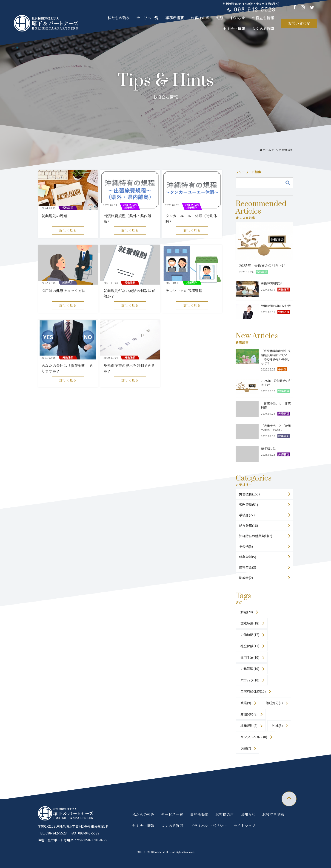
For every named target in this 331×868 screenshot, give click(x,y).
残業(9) (246, 703)
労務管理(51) (248, 505)
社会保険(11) (250, 646)
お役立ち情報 (263, 18)
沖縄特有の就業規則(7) (256, 536)
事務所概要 (175, 18)
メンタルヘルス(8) (254, 737)
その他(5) (246, 546)
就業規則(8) (249, 726)
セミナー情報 (234, 29)
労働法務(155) (249, 494)
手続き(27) (247, 515)
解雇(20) (247, 612)
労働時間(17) (250, 635)
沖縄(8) (277, 726)
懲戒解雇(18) (250, 623)
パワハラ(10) (250, 680)
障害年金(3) (248, 567)
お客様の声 (200, 18)
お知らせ (238, 18)
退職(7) (246, 748)
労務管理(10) (250, 669)
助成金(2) (246, 578)
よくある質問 (263, 29)
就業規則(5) (248, 557)
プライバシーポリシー (208, 826)
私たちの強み (119, 18)
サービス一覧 (148, 18)
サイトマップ (245, 826)
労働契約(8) (249, 714)
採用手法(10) (250, 657)
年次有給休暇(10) (253, 691)
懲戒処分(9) (274, 703)
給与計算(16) (248, 526)
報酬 (220, 18)
